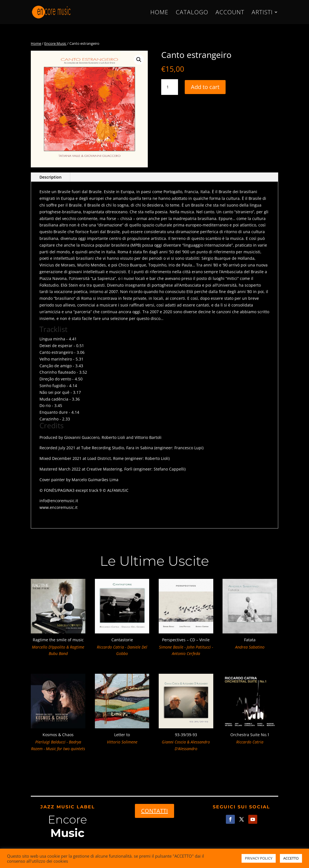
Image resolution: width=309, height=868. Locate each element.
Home (36, 43)
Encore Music (55, 43)
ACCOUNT (230, 13)
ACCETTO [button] (291, 858)
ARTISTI (262, 13)
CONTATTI (154, 811)
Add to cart (205, 87)
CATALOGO (192, 13)
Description (51, 177)
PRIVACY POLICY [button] (259, 858)
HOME (159, 13)
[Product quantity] (170, 87)
